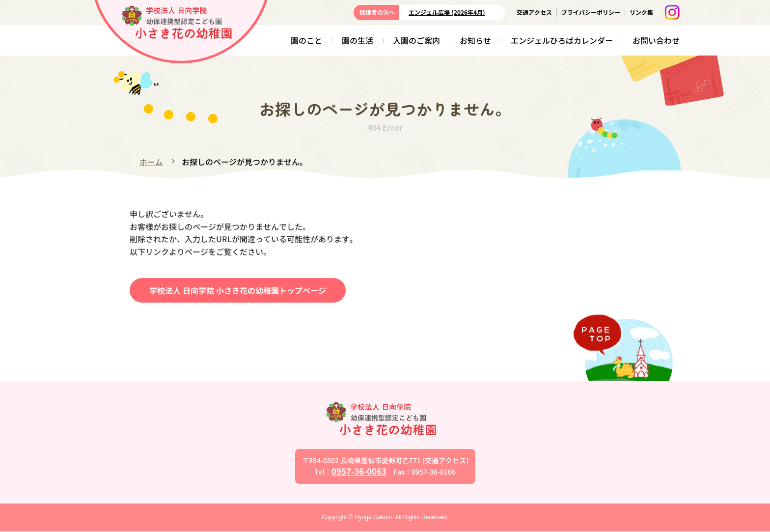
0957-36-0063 (359, 471)
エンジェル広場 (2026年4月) (447, 12)
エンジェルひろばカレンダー (562, 40)
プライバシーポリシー (591, 12)
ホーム (151, 162)
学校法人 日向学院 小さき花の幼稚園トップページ (238, 290)
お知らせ (475, 40)
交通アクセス (534, 12)
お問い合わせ (656, 40)
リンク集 (641, 12)
